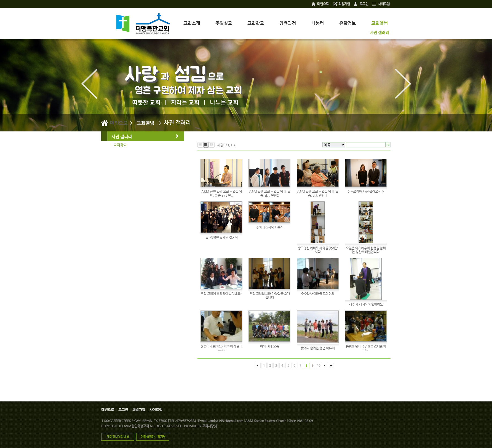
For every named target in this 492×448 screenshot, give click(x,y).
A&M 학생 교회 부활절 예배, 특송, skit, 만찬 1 (318, 193)
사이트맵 (384, 4)
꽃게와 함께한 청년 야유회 (318, 348)
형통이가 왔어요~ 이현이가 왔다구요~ (221, 348)
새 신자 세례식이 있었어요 (366, 304)
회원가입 (344, 4)
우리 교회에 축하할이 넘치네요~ (221, 294)
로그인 (364, 4)
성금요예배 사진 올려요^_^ (366, 191)
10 (319, 365)
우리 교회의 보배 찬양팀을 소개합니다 (270, 296)
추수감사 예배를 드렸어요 (318, 294)
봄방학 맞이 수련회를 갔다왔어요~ (366, 348)
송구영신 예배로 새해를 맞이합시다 (318, 250)
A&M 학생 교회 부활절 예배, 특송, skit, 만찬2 (270, 193)
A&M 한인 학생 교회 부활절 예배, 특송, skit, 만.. (221, 193)
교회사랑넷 (209, 426)
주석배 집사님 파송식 (270, 227)
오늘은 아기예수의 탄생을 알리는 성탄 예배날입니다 (366, 250)
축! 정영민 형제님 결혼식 (222, 238)
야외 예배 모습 (269, 346)
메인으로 (323, 4)
